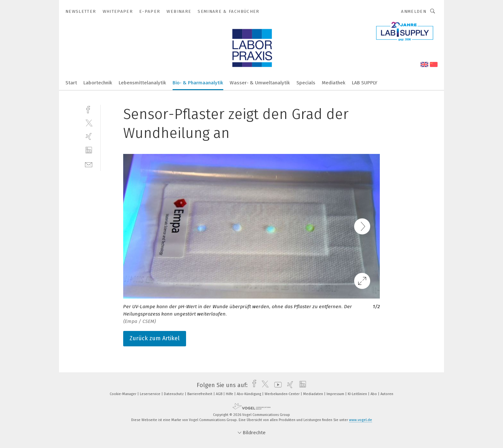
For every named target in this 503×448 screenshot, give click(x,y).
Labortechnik (98, 83)
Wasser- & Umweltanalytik (260, 83)
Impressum (336, 394)
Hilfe (230, 394)
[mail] (89, 164)
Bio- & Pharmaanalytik (198, 83)
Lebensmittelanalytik (142, 83)
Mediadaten (314, 394)
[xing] (89, 136)
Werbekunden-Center (283, 394)
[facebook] (89, 109)
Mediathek (334, 83)
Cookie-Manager (124, 394)
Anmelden (414, 11)
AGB (220, 394)
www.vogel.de (361, 420)
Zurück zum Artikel (155, 338)
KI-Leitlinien (358, 394)
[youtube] (276, 385)
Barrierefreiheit (200, 394)
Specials (306, 83)
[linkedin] (89, 150)
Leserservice (151, 394)
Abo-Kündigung (249, 394)
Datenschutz (174, 394)
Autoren (387, 394)
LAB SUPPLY (365, 83)
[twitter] (89, 123)
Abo (374, 394)
